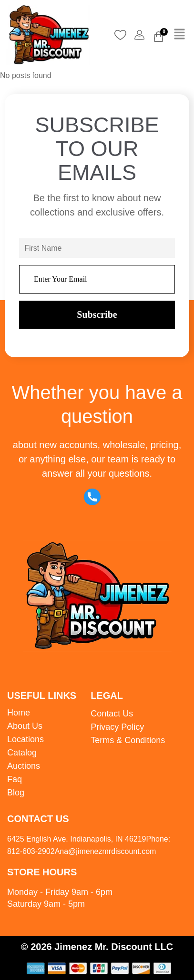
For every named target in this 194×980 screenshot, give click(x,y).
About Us (25, 726)
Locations (26, 739)
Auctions (24, 766)
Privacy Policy (117, 727)
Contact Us (112, 714)
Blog (16, 793)
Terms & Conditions (128, 740)
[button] (180, 35)
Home (19, 713)
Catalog (22, 753)
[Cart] (158, 37)
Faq (15, 779)
